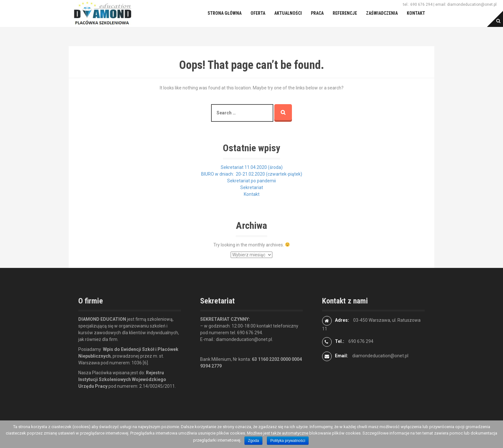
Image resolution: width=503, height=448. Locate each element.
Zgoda (253, 441)
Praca (317, 13)
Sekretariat (252, 187)
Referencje (345, 13)
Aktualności (288, 13)
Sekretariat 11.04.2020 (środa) (252, 167)
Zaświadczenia (382, 13)
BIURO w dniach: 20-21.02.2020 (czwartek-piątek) (252, 174)
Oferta (258, 13)
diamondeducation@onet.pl (380, 356)
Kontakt (416, 13)
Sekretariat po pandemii (251, 181)
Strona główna (225, 13)
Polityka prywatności (288, 441)
